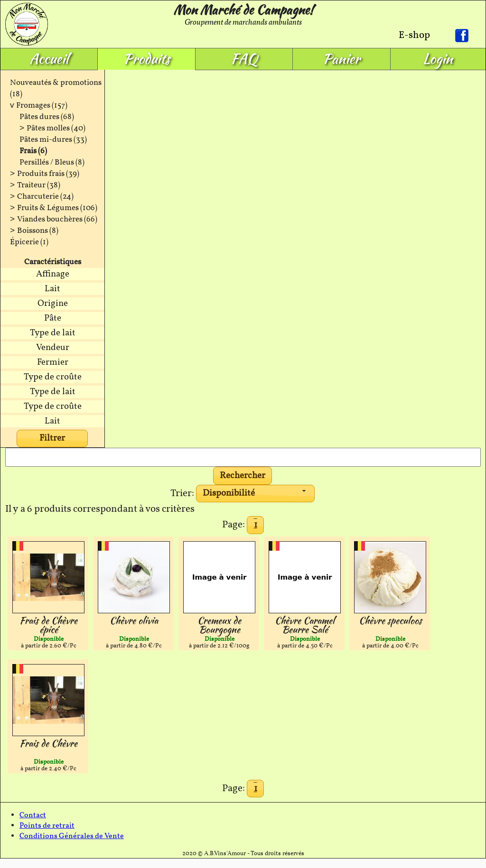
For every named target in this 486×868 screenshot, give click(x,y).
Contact (33, 815)
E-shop (414, 35)
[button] (243, 476)
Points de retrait (47, 826)
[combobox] (255, 494)
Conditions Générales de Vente (72, 836)
